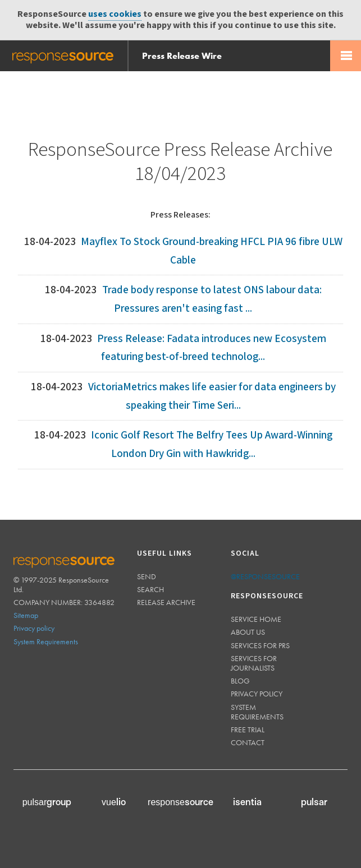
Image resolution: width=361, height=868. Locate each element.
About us (248, 632)
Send (147, 576)
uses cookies (115, 14)
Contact (248, 742)
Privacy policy (34, 628)
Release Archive (166, 602)
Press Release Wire (182, 56)
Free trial (248, 730)
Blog (240, 681)
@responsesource (265, 576)
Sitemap (26, 615)
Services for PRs (260, 645)
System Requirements (46, 641)
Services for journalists (254, 663)
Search (150, 589)
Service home (256, 619)
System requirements (257, 712)
